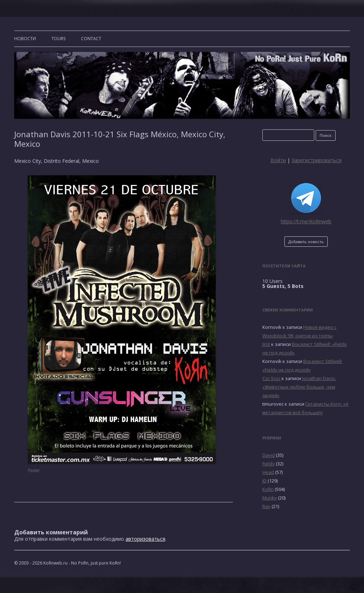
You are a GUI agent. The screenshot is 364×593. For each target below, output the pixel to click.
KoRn (268, 489)
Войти (278, 160)
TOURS (58, 39)
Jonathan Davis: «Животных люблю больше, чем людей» (299, 387)
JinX (266, 344)
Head (268, 472)
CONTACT (91, 39)
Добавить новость (306, 242)
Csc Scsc (271, 378)
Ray (266, 506)
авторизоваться (145, 539)
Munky (270, 498)
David (269, 455)
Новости (25, 39)
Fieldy (269, 464)
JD (264, 481)
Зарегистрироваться (317, 160)
